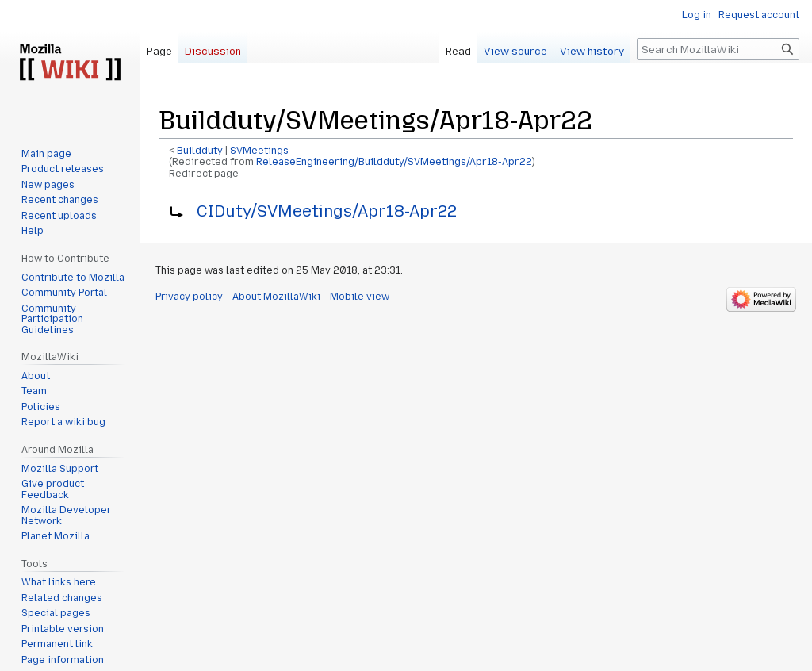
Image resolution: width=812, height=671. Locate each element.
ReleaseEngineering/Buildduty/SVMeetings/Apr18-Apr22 (394, 162)
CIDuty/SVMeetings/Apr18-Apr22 (327, 211)
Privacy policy (189, 297)
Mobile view (360, 297)
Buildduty (200, 151)
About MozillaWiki (276, 297)
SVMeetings (259, 151)
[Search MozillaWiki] (718, 49)
